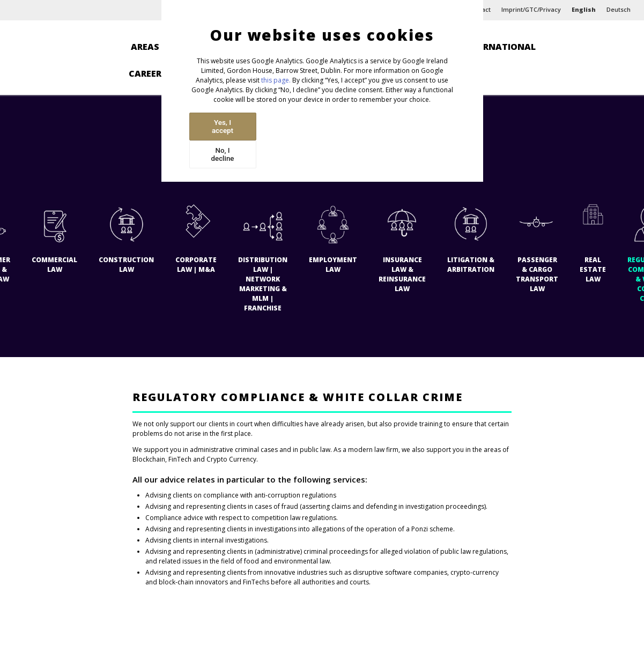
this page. (276, 80)
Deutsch (619, 9)
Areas (145, 47)
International (499, 47)
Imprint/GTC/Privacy (531, 9)
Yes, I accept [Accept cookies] (223, 127)
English (584, 9)
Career (145, 73)
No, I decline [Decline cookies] (223, 154)
